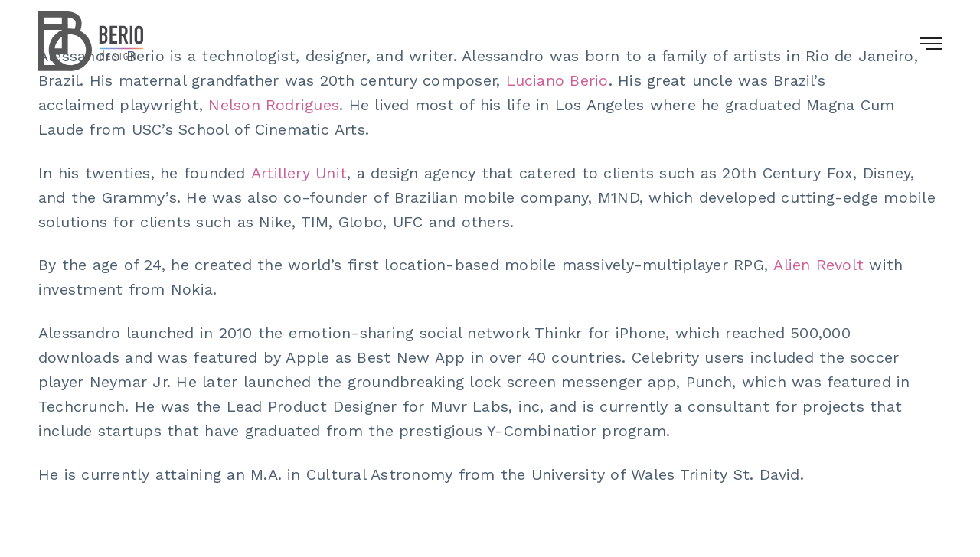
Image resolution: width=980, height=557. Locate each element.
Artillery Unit (299, 173)
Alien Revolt (818, 265)
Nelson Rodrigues (274, 105)
